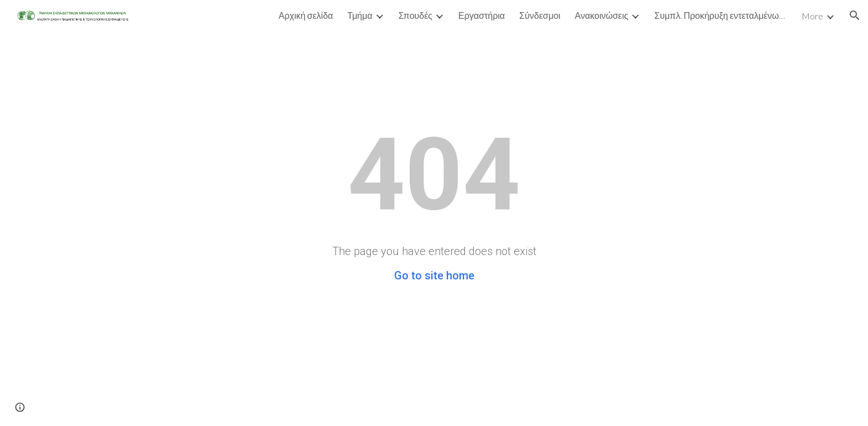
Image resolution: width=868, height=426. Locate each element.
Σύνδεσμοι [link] (540, 15)
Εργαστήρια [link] (482, 15)
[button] (855, 15)
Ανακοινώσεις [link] (601, 15)
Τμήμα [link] (360, 15)
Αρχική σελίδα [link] (306, 15)
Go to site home (434, 276)
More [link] (812, 16)
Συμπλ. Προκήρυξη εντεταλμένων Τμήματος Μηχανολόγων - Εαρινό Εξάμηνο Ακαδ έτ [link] (721, 15)
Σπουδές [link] (415, 15)
